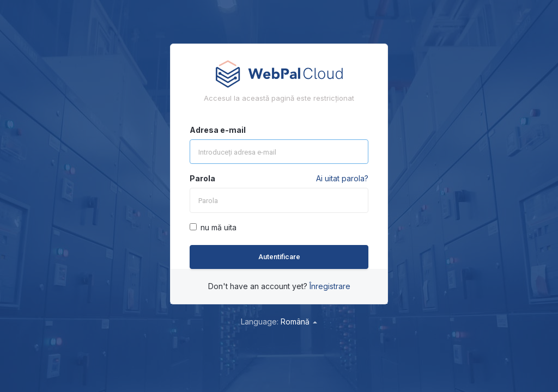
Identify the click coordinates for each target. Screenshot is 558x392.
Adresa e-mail (218, 130)
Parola (202, 178)
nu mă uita (213, 227)
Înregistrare (330, 286)
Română (299, 321)
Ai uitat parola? (342, 178)
